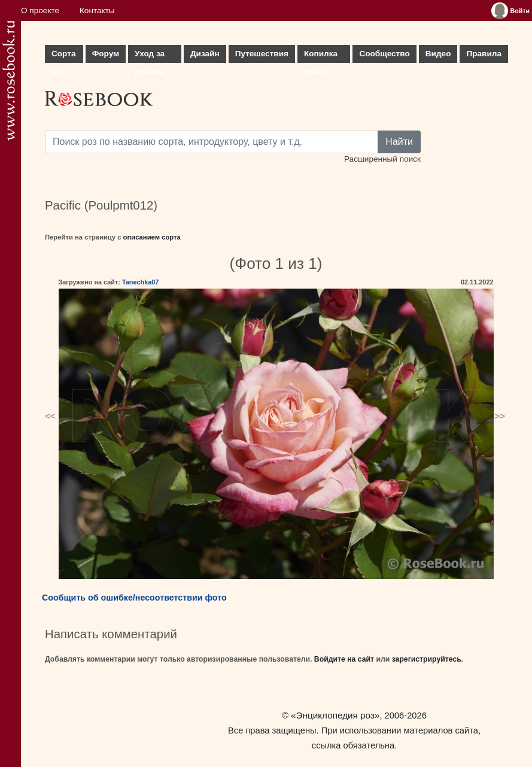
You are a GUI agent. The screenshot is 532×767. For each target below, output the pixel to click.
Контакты (97, 10)
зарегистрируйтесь (427, 659)
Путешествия (262, 54)
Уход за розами (150, 56)
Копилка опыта (321, 56)
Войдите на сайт (344, 659)
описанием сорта (152, 237)
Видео (438, 54)
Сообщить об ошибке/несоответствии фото (134, 598)
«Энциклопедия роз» (335, 715)
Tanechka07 (140, 282)
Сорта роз (63, 56)
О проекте (40, 10)
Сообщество (384, 54)
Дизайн (205, 54)
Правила (484, 54)
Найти (399, 142)
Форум (106, 54)
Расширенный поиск (382, 159)
